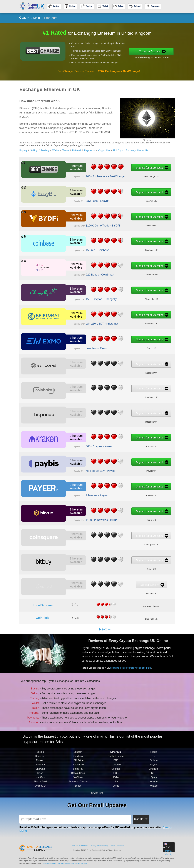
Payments (155, 6)
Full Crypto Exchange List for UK (131, 150)
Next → (105, 629)
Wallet (105, 6)
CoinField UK (151, 619)
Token (121, 6)
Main (37, 18)
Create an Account (149, 51)
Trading (89, 6)
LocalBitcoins (43, 605)
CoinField (43, 618)
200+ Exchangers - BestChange (151, 58)
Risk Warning (103, 846)
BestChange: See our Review (76, 71)
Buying (56, 6)
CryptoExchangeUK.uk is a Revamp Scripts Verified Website (64, 863)
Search (112, 846)
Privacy (93, 846)
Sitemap (120, 846)
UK (24, 18)
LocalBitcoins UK (151, 606)
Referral (137, 6)
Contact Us (84, 846)
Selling (72, 6)
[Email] (75, 819)
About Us (74, 846)
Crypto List (104, 150)
